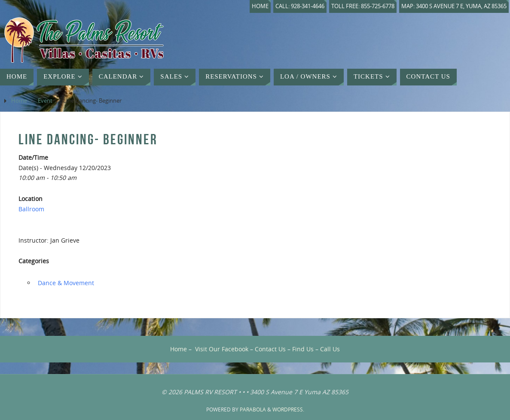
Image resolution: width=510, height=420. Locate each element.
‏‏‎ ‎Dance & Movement (65, 283)
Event (45, 101)
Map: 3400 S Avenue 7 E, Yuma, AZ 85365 (454, 6)
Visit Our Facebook (222, 349)
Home (260, 6)
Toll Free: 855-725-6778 (363, 6)
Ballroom (31, 209)
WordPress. (288, 409)
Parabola (253, 409)
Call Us (330, 349)
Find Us (303, 349)
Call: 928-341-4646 (300, 6)
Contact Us (270, 349)
